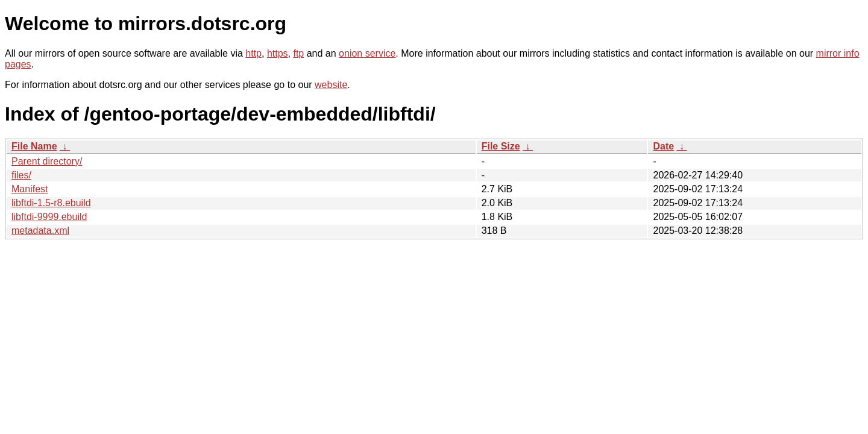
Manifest (30, 189)
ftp (298, 53)
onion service (367, 53)
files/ (21, 175)
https (278, 53)
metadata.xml (40, 231)
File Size (501, 146)
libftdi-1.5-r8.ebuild (51, 203)
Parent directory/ (47, 161)
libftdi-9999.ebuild (49, 217)
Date (663, 146)
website (331, 85)
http (253, 53)
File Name (34, 146)
